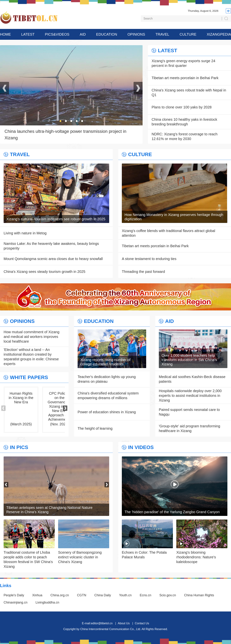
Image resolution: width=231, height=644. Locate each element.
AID (83, 34)
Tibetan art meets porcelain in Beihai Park (185, 78)
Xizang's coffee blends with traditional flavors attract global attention (168, 233)
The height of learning (95, 428)
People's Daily (14, 595)
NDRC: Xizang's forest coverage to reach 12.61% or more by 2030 (185, 136)
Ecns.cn (145, 595)
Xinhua (37, 595)
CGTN (82, 595)
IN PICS (19, 447)
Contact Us (142, 623)
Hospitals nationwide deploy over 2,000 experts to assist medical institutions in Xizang (190, 396)
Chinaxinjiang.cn (16, 602)
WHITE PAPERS (29, 377)
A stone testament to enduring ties (149, 259)
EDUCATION (107, 34)
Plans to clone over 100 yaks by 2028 (182, 107)
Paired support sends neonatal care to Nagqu (189, 412)
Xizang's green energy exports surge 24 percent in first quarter (183, 63)
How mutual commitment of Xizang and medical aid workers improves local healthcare (31, 337)
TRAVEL (162, 34)
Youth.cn (125, 595)
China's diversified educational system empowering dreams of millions (108, 396)
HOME (5, 34)
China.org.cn (60, 595)
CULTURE (188, 34)
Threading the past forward (143, 272)
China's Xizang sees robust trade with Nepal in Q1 (189, 93)
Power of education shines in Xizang (107, 412)
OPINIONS (136, 34)
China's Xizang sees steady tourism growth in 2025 (44, 272)
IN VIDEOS (141, 447)
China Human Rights (199, 595)
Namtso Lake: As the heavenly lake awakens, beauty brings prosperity (51, 246)
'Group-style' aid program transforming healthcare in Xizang (189, 428)
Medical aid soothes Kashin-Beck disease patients (192, 379)
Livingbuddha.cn (47, 602)
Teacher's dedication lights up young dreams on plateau (107, 379)
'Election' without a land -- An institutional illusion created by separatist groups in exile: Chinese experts (31, 357)
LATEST (28, 34)
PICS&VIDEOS (57, 34)
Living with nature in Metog (25, 233)
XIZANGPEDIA (219, 34)
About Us (124, 623)
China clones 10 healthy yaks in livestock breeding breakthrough (184, 122)
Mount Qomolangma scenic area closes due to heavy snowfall (53, 259)
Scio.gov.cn (168, 595)
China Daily (103, 595)
